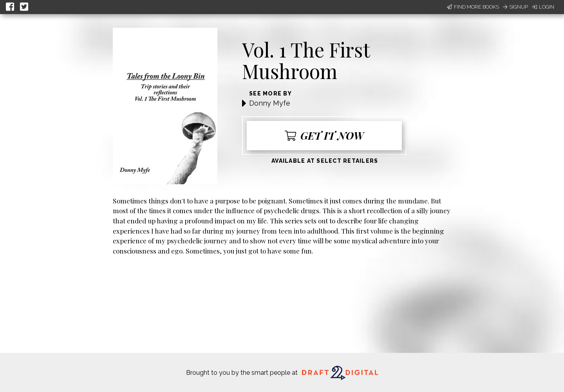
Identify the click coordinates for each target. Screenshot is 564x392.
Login (543, 7)
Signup (515, 7)
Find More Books (473, 7)
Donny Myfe (270, 103)
